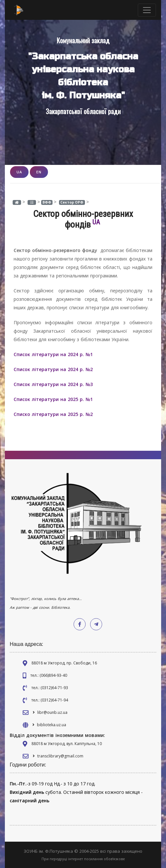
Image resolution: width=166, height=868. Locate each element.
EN (39, 172)
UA (19, 172)
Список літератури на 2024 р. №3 (53, 384)
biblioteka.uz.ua (52, 725)
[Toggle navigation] (147, 10)
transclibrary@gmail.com (60, 756)
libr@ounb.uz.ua (52, 712)
